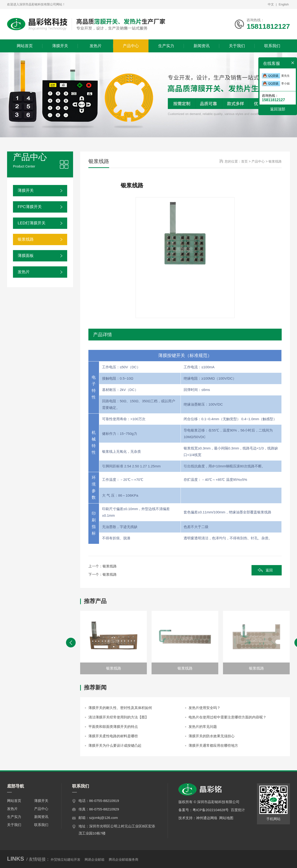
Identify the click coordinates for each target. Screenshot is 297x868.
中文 (271, 4)
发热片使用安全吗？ (204, 708)
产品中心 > (260, 161)
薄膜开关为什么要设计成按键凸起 (115, 745)
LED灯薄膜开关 (32, 223)
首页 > (246, 161)
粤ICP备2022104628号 (211, 810)
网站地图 (226, 818)
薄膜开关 (26, 191)
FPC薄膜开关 (30, 207)
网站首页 (14, 801)
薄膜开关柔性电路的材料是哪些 (113, 736)
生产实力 (14, 817)
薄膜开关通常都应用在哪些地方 (213, 745)
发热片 (24, 272)
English (284, 4)
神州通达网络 (207, 818)
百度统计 (238, 810)
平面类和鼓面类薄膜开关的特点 (113, 727)
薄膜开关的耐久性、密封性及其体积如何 (120, 708)
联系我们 (41, 825)
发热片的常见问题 (203, 727)
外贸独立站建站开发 (66, 860)
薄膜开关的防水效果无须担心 (212, 736)
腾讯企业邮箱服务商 (124, 860)
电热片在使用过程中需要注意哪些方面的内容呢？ (227, 717)
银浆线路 (26, 239)
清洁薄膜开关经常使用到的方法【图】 (118, 717)
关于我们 (14, 825)
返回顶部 (278, 109)
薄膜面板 (26, 256)
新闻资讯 (41, 817)
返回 (269, 570)
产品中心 (41, 809)
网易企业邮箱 (95, 860)
